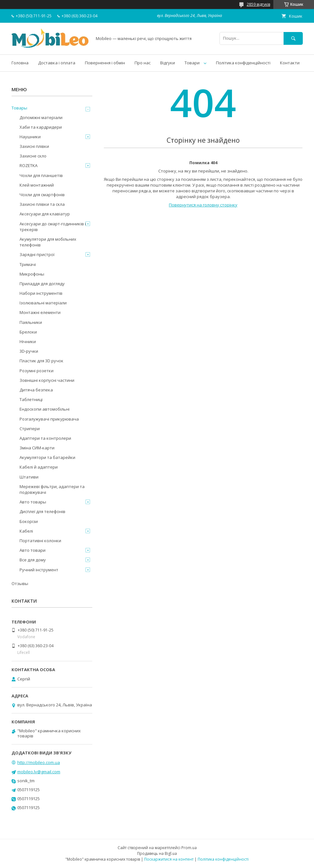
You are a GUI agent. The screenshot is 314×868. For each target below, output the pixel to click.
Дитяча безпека (36, 390)
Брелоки (28, 332)
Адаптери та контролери (45, 438)
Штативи (29, 477)
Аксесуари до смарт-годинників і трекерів (53, 227)
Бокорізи (29, 521)
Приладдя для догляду (42, 284)
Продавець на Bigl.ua (157, 853)
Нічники (28, 342)
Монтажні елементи (40, 312)
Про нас (143, 63)
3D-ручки (29, 351)
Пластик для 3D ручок (41, 361)
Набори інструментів (41, 293)
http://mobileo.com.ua (39, 762)
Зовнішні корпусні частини (47, 380)
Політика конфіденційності (243, 63)
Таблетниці (31, 399)
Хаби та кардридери (41, 127)
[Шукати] (293, 38)
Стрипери (30, 429)
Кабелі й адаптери (39, 467)
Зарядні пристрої (37, 254)
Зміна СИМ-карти (37, 448)
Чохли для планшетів (41, 175)
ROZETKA (29, 165)
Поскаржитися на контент (169, 859)
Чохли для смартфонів (42, 195)
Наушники (30, 137)
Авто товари (33, 550)
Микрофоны (32, 274)
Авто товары (33, 502)
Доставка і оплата (57, 63)
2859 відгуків (258, 4)
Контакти (290, 63)
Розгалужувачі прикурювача (49, 419)
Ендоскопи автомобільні (45, 409)
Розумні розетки (37, 371)
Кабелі (26, 531)
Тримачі (28, 264)
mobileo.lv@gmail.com (39, 772)
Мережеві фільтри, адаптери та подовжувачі (52, 489)
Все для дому (33, 560)
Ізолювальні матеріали (43, 303)
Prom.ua (189, 848)
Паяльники (31, 322)
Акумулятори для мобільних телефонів (48, 242)
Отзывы (20, 583)
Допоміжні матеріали (41, 117)
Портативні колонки (40, 541)
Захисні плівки (34, 146)
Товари (192, 63)
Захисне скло (33, 156)
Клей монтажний (37, 185)
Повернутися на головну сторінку (203, 205)
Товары (19, 108)
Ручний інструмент (39, 570)
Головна (20, 63)
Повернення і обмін (105, 63)
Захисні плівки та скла (42, 204)
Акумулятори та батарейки (47, 457)
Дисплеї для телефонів (42, 511)
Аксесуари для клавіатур (45, 214)
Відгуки (168, 63)
